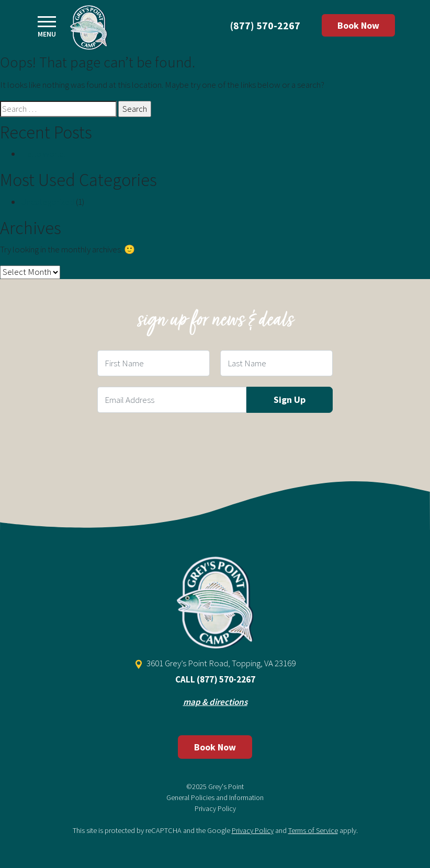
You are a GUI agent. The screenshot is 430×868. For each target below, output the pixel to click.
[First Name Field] (154, 363)
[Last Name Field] (276, 363)
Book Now (358, 25)
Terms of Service (313, 830)
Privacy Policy (215, 808)
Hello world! (43, 154)
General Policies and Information (215, 797)
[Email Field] (172, 400)
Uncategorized (48, 202)
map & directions (215, 702)
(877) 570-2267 (265, 25)
